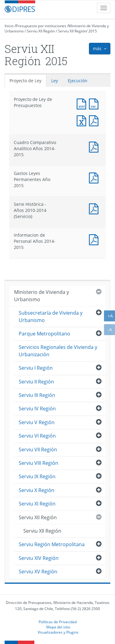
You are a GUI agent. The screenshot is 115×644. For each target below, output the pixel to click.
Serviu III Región (37, 395)
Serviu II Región (36, 382)
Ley (55, 81)
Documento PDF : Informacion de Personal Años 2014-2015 (95, 239)
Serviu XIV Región (39, 558)
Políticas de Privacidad (58, 622)
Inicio (9, 26)
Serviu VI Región (37, 436)
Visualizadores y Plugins (58, 632)
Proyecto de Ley (25, 81)
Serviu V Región (37, 422)
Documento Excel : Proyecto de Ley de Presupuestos (83, 120)
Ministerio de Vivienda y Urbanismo (42, 296)
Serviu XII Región (41, 31)
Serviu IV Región (37, 409)
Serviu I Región (36, 368)
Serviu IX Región (37, 476)
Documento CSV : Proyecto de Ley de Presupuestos (95, 103)
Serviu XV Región (38, 572)
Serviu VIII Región (38, 463)
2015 (93, 31)
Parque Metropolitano (44, 334)
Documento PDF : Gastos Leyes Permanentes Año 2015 (95, 177)
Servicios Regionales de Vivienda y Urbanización (58, 351)
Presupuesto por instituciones (41, 26)
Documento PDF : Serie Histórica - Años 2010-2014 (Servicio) (95, 208)
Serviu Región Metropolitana (52, 544)
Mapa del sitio (58, 627)
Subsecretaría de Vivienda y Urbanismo (51, 316)
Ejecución (78, 81)
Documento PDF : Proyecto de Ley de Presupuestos (95, 120)
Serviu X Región (36, 490)
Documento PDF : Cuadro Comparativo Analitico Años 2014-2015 (95, 146)
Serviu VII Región (38, 450)
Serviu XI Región (37, 504)
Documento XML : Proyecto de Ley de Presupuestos (83, 103)
